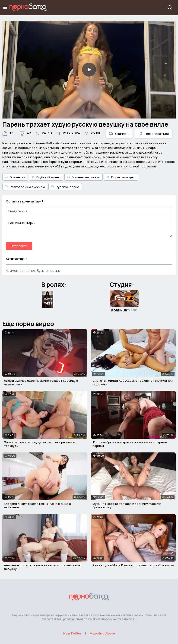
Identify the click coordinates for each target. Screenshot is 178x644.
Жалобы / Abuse (102, 633)
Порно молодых (121, 177)
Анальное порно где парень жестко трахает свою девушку (43, 567)
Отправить (19, 246)
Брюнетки (15, 177)
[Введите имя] (89, 211)
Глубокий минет (46, 177)
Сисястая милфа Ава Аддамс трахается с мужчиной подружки (133, 382)
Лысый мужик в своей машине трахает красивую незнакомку (41, 382)
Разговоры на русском (25, 187)
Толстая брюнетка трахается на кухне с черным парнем (130, 444)
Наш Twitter (72, 633)
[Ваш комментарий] (89, 228)
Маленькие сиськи (84, 177)
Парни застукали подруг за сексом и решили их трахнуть (40, 444)
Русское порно (65, 187)
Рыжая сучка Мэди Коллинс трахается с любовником (133, 565)
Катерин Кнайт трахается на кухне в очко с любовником (37, 506)
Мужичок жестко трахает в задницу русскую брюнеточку (127, 506)
